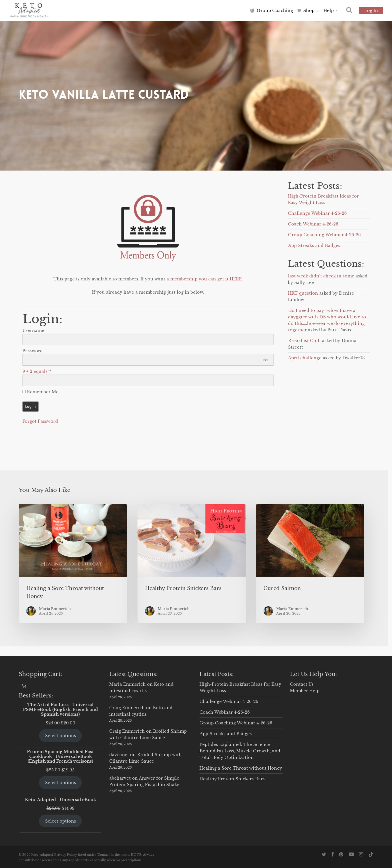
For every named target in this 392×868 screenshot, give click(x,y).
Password (33, 351)
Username (33, 330)
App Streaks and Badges (314, 245)
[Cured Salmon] (310, 564)
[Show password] (265, 360)
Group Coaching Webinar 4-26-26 (324, 235)
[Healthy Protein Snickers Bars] (192, 564)
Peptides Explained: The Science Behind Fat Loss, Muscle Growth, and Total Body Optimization (240, 751)
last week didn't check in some (321, 276)
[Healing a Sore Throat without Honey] (73, 564)
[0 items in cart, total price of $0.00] (24, 686)
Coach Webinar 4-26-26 (313, 224)
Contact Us (302, 684)
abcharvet (120, 778)
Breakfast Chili (304, 341)
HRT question (303, 293)
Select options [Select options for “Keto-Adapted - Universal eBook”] (60, 821)
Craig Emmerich (127, 708)
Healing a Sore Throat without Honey (241, 768)
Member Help (305, 691)
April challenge (305, 358)
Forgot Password (40, 421)
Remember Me (40, 392)
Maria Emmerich (127, 684)
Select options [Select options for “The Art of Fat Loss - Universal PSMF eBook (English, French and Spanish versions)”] (60, 736)
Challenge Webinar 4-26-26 (317, 213)
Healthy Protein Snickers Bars (232, 779)
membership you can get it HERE (206, 279)
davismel (119, 755)
